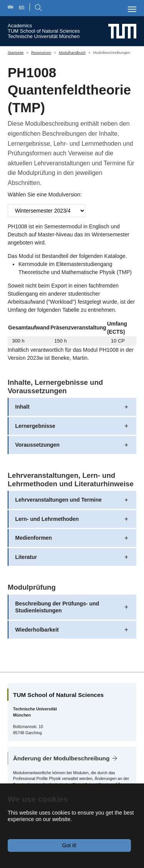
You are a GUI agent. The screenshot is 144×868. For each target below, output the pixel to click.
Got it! (69, 845)
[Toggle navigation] (132, 9)
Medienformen (34, 538)
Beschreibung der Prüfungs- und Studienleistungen (57, 607)
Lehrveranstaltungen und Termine (59, 500)
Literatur (26, 557)
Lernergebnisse (35, 426)
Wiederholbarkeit (37, 630)
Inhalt (22, 407)
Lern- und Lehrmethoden (47, 519)
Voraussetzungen (38, 445)
